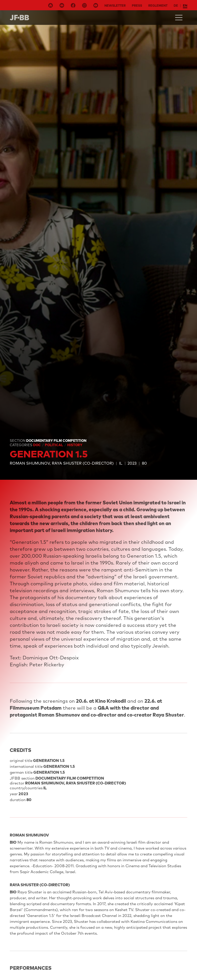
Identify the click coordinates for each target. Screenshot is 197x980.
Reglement (158, 6)
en (185, 6)
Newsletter (115, 6)
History (75, 445)
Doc (37, 445)
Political (54, 445)
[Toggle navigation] (179, 18)
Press (137, 6)
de (176, 6)
